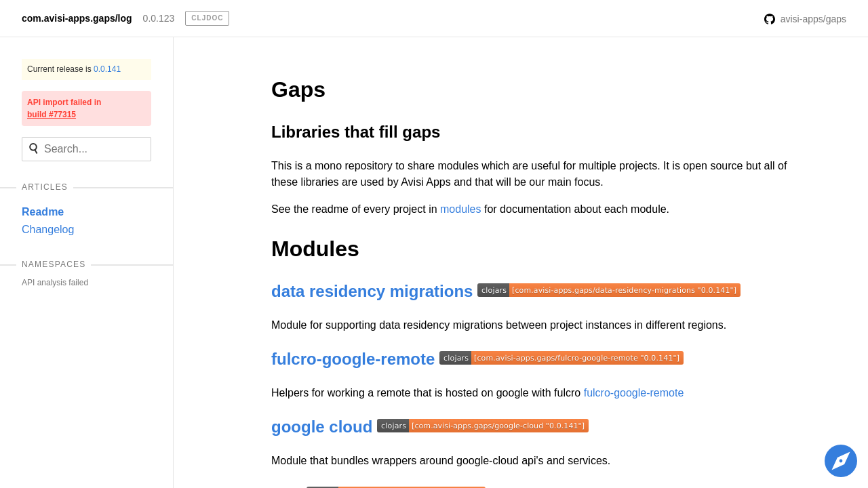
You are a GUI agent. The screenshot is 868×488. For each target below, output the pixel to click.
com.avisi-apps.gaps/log (77, 18)
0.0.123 (159, 18)
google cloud (322, 427)
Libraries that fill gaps (356, 132)
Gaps (298, 89)
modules (460, 209)
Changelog (48, 229)
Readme (43, 212)
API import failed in (64, 108)
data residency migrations (372, 291)
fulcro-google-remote (353, 359)
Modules (315, 249)
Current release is (74, 69)
